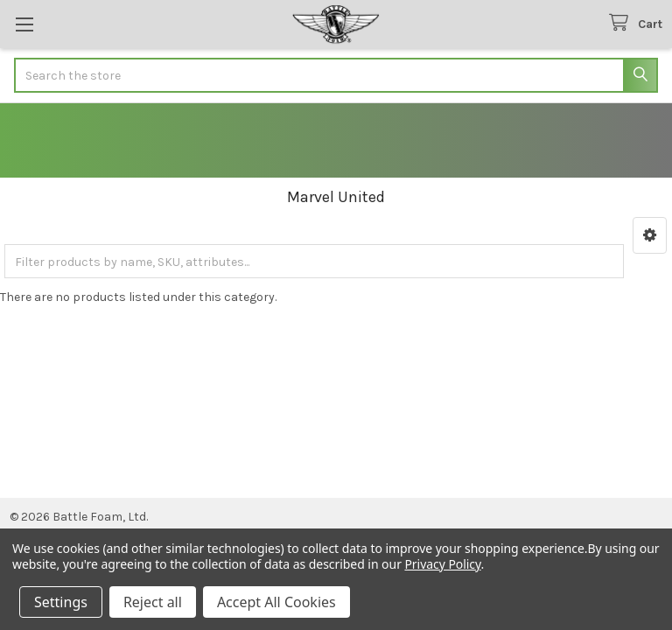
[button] (650, 235)
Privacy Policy (442, 564)
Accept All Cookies (276, 602)
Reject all (153, 602)
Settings (61, 602)
